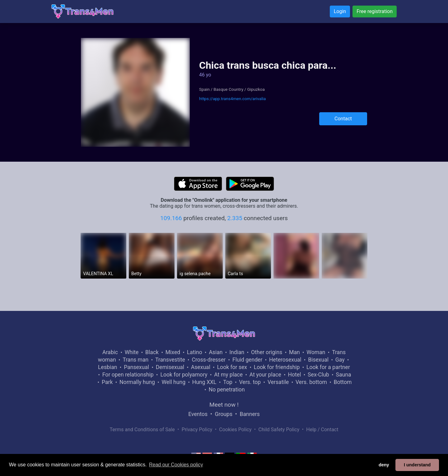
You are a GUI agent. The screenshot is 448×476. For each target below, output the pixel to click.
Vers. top (250, 382)
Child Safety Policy (279, 430)
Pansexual (136, 367)
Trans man (135, 360)
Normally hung (137, 382)
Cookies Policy (235, 430)
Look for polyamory (184, 375)
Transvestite (170, 360)
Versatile (278, 382)
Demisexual (170, 367)
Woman (316, 352)
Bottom (343, 382)
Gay (340, 360)
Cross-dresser (209, 360)
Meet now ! (224, 405)
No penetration (227, 390)
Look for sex (232, 367)
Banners (250, 414)
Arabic (110, 352)
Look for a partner (328, 367)
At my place (228, 375)
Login (340, 11)
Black (152, 352)
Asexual (201, 367)
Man (294, 352)
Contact (343, 119)
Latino (195, 352)
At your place (265, 375)
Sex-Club (318, 375)
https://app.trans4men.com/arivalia (232, 99)
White (132, 352)
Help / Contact (322, 430)
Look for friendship (277, 367)
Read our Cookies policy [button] (176, 465)
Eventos (198, 414)
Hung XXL (204, 382)
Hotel (294, 375)
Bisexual (318, 360)
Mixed (173, 352)
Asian (216, 352)
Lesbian (107, 367)
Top (228, 382)
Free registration (375, 11)
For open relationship (128, 375)
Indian (237, 352)
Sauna (343, 375)
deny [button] (384, 465)
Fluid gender (247, 360)
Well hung (174, 382)
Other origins (267, 352)
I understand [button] (417, 465)
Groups (224, 414)
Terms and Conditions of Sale (142, 430)
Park (107, 382)
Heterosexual (285, 360)
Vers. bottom (311, 382)
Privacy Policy (197, 430)
